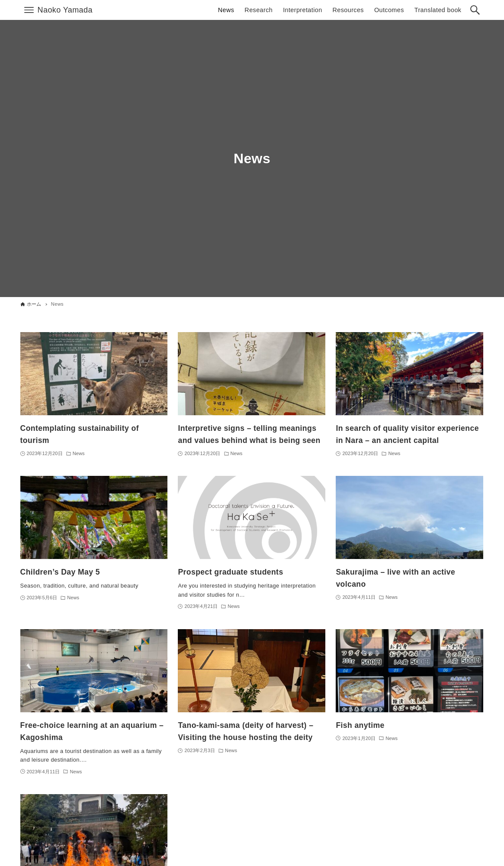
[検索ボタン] (475, 10)
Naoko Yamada (65, 10)
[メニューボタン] (29, 10)
